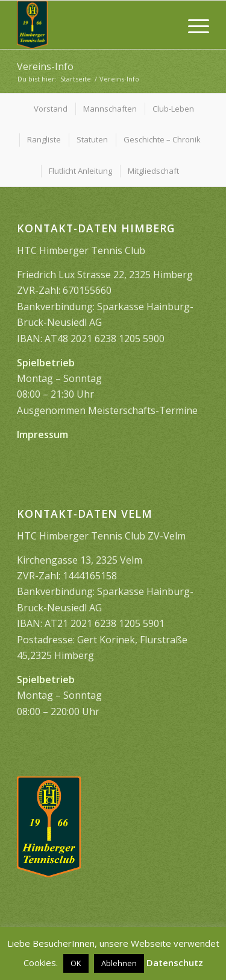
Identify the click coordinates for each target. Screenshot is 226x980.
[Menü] (193, 25)
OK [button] (76, 963)
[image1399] (94, 25)
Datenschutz (175, 962)
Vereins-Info (45, 66)
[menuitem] (193, 25)
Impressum (42, 434)
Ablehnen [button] (119, 963)
